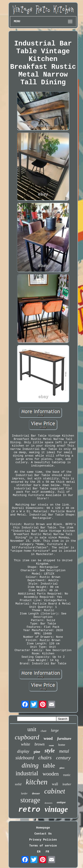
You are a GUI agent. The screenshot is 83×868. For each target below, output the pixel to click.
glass (62, 768)
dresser (36, 793)
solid (18, 784)
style (50, 751)
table (49, 765)
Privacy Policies (43, 840)
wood (48, 738)
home (62, 745)
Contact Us (43, 834)
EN (39, 852)
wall (55, 784)
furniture (64, 739)
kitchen (37, 782)
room (51, 745)
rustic (67, 775)
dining (30, 765)
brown (40, 744)
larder (24, 793)
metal (64, 751)
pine (37, 752)
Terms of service (43, 846)
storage (30, 800)
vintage (56, 809)
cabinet (55, 791)
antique (61, 802)
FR (47, 852)
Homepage (43, 828)
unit (32, 729)
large (55, 730)
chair (44, 731)
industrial (27, 773)
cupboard (27, 737)
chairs (45, 758)
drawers (49, 803)
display (23, 751)
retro (29, 810)
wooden (51, 774)
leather (67, 784)
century (63, 758)
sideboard (25, 758)
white (26, 744)
